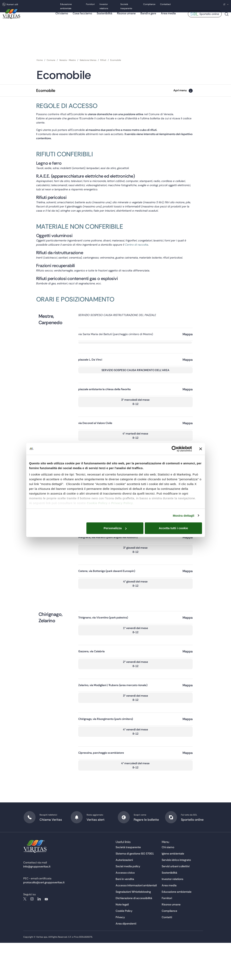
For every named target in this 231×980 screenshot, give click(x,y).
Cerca (227, 19)
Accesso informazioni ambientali (136, 923)
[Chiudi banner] (201, 449)
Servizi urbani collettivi (176, 903)
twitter (25, 936)
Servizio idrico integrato (176, 897)
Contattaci (165, 5)
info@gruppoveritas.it (37, 904)
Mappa (188, 359)
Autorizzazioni (124, 897)
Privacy (120, 954)
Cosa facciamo (82, 17)
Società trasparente (128, 884)
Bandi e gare (148, 17)
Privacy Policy (122, 503)
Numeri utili (12, 4)
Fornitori (90, 5)
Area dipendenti (126, 961)
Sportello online (209, 17)
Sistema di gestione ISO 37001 (135, 891)
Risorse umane (126, 17)
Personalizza (115, 528)
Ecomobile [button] (46, 90)
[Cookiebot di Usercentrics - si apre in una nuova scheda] (174, 449)
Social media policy (128, 903)
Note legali (122, 942)
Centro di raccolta (172, 260)
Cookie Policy (97, 503)
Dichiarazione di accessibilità (134, 935)
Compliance (149, 5)
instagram (32, 936)
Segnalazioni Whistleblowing (133, 929)
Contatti (167, 954)
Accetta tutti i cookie (173, 528)
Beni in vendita (125, 916)
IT (224, 5)
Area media (168, 17)
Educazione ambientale (177, 929)
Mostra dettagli (184, 516)
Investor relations (173, 916)
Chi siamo (62, 17)
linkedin (39, 936)
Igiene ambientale (173, 891)
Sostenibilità (104, 17)
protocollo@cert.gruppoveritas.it (44, 920)
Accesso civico (125, 910)
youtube (46, 936)
